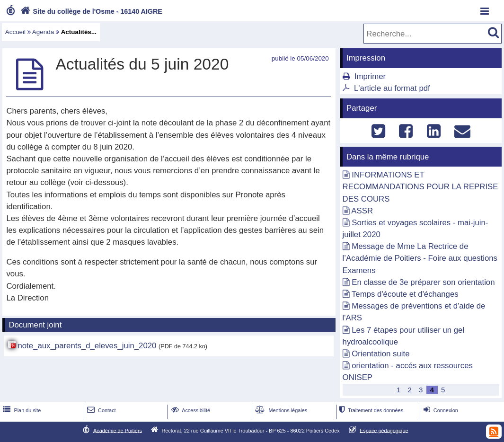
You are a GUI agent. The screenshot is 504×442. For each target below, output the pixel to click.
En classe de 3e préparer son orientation (423, 282)
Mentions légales (280, 410)
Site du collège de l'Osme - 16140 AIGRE (90, 11)
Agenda (43, 32)
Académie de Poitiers (118, 430)
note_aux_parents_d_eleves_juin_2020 (87, 346)
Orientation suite (380, 354)
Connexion (440, 410)
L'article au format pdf (392, 88)
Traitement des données (370, 410)
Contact (101, 410)
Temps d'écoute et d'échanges (405, 294)
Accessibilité (190, 410)
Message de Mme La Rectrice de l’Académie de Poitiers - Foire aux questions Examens (420, 258)
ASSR (362, 211)
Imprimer (370, 76)
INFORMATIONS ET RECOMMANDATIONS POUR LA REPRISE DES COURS (420, 187)
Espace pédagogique (384, 430)
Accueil (15, 32)
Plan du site (21, 410)
